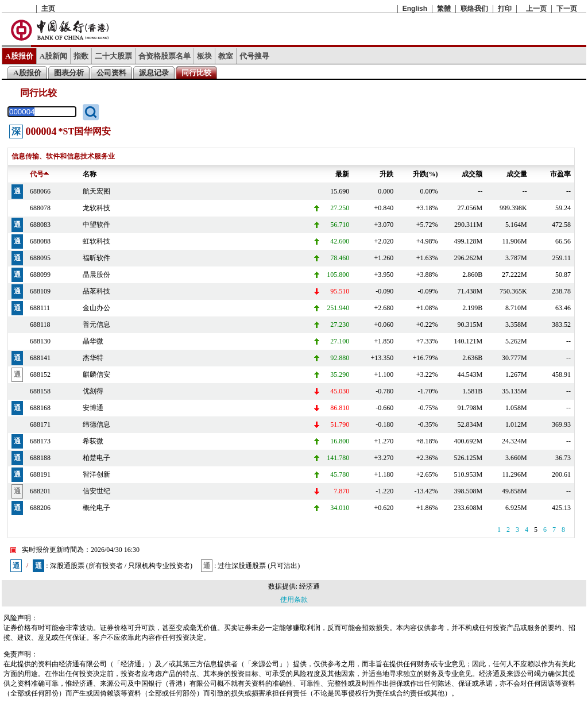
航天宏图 (96, 191)
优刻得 (93, 391)
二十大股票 (113, 56)
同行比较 (196, 73)
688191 (40, 474)
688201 (40, 491)
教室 (226, 56)
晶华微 (93, 341)
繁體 (444, 9)
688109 (40, 291)
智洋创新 (96, 474)
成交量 (517, 174)
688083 (40, 225)
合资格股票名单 (165, 56)
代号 (39, 174)
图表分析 (69, 73)
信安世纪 (96, 491)
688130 (40, 341)
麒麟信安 (96, 374)
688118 (40, 324)
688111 (40, 308)
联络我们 (474, 9)
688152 (40, 374)
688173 (40, 441)
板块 (204, 56)
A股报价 (19, 56)
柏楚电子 (96, 458)
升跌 (386, 174)
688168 (40, 408)
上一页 (536, 9)
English (415, 9)
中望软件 (96, 225)
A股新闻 (54, 56)
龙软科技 (96, 208)
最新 (342, 174)
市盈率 (560, 174)
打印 (505, 9)
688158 (40, 391)
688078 (40, 208)
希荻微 (93, 441)
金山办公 (96, 308)
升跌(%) (425, 174)
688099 (40, 275)
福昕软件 (96, 258)
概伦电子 (96, 508)
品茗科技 (96, 291)
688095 (40, 258)
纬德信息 (96, 424)
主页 (48, 9)
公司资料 (111, 73)
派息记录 (154, 73)
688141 (40, 358)
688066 (40, 191)
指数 (81, 56)
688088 (40, 241)
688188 (40, 458)
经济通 (310, 586)
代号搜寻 (254, 56)
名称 (90, 174)
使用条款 (294, 600)
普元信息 (96, 324)
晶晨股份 (96, 275)
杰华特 (93, 358)
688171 (40, 424)
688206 (40, 508)
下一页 (567, 9)
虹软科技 (96, 241)
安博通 (93, 408)
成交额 (472, 174)
